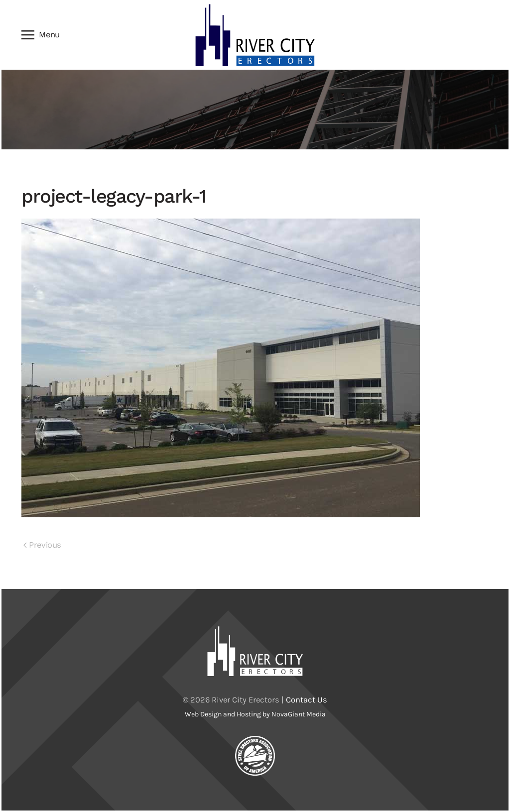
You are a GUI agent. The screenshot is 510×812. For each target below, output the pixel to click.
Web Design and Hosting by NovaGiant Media (255, 714)
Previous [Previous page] (42, 545)
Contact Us (307, 700)
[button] (41, 35)
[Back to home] (255, 35)
